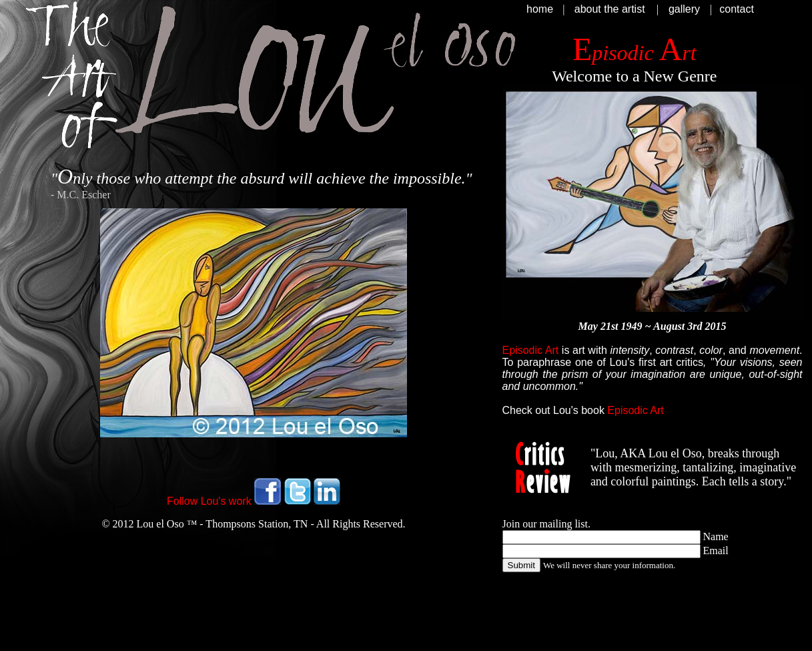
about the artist (610, 9)
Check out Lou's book (553, 410)
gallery (684, 9)
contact (737, 9)
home (540, 9)
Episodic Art (635, 410)
